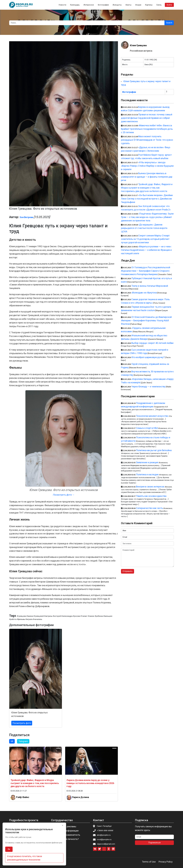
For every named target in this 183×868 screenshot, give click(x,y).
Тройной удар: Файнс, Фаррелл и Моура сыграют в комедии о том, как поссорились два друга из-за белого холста (35, 783)
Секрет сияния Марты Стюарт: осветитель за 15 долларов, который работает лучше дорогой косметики (146, 239)
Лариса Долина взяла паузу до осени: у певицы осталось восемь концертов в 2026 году (90, 783)
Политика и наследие (147, 474)
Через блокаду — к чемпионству (148, 387)
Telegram (23, 741)
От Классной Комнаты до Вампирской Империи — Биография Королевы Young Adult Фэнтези (146, 320)
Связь (159, 5)
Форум (138, 5)
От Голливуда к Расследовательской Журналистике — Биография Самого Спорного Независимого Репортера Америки (146, 271)
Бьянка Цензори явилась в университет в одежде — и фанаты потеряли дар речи (147, 177)
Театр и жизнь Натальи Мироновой (150, 286)
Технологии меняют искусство (152, 416)
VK (12, 741)
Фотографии (103, 5)
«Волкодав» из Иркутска (144, 293)
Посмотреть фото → (64, 495)
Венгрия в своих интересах (150, 487)
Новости (62, 5)
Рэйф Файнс (23, 797)
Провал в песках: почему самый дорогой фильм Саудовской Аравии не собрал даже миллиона (147, 118)
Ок (9, 849)
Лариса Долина (80, 797)
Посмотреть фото (22, 723)
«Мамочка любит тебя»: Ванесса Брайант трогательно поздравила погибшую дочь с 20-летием (147, 129)
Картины (149, 5)
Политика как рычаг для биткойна (154, 450)
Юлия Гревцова (138, 45)
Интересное (89, 5)
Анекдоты (117, 5)
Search (169, 23)
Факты (128, 5)
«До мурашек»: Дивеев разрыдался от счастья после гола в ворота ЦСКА (144, 228)
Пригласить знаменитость (66, 835)
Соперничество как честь (149, 508)
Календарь (75, 5)
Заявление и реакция (147, 462)
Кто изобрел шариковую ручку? (148, 357)
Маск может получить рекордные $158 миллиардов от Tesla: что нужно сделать (147, 140)
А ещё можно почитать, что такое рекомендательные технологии (25, 858)
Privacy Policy (166, 862)
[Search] (87, 23)
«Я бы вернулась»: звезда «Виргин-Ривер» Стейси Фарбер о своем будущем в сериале (147, 166)
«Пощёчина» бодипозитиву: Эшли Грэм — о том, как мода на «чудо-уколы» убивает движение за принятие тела (147, 217)
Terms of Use (149, 862)
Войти (169, 5)
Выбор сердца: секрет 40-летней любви (152, 343)
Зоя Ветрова (26, 217)
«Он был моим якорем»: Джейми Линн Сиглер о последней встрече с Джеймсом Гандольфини (147, 199)
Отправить (128, 571)
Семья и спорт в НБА (147, 428)
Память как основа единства (151, 496)
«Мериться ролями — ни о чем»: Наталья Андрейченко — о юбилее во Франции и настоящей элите (146, 250)
